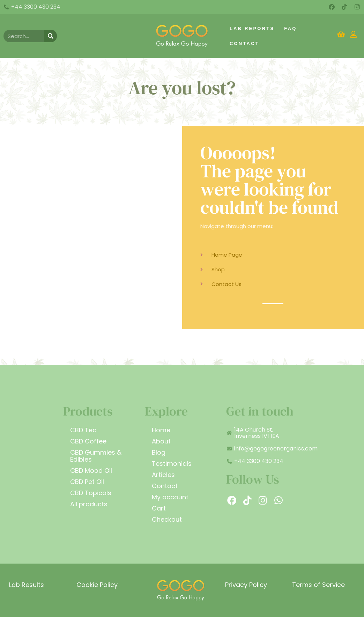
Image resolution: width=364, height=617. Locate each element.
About (161, 441)
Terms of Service (318, 585)
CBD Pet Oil (87, 482)
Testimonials (172, 464)
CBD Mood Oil (91, 471)
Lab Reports (252, 28)
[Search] (51, 36)
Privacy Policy (246, 585)
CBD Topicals (91, 493)
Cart (159, 508)
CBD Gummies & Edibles (96, 456)
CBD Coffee (88, 441)
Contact (244, 43)
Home (161, 430)
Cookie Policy (97, 585)
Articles (163, 475)
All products (89, 504)
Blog (159, 452)
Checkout (167, 519)
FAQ (290, 28)
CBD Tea (83, 430)
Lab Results (27, 585)
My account (170, 497)
